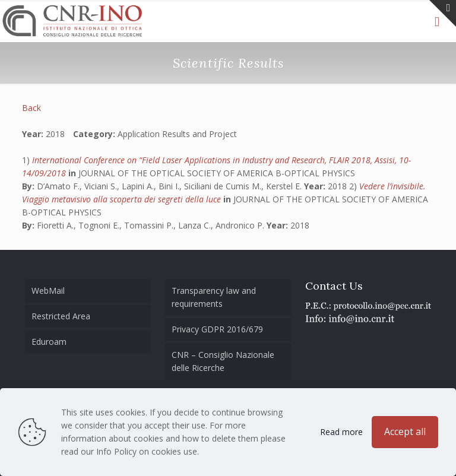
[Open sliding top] (443, 13)
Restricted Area (61, 316)
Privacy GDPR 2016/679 (217, 329)
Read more (341, 432)
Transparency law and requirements (214, 297)
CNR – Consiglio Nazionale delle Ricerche (223, 361)
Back (31, 108)
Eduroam (49, 342)
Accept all (405, 431)
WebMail (48, 291)
